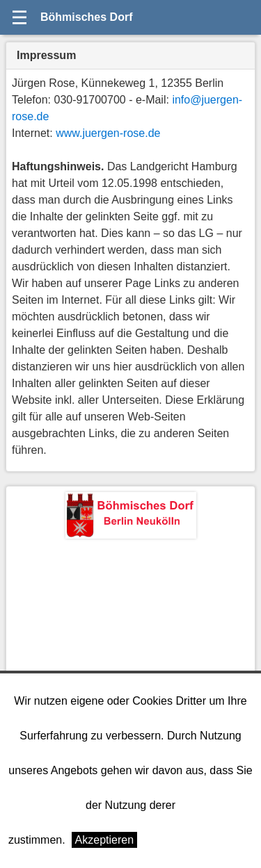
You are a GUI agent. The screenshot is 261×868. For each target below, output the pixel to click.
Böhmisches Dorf (86, 17)
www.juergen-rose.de (108, 133)
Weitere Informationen (198, 840)
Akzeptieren (105, 840)
